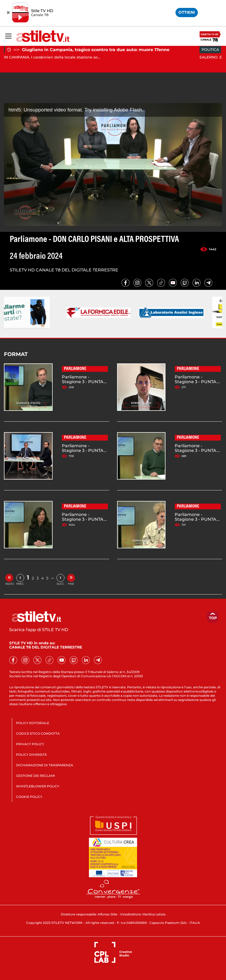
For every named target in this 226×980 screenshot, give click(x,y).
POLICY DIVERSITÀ (31, 755)
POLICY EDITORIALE (33, 723)
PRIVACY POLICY (30, 744)
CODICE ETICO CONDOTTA (38, 733)
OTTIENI (187, 12)
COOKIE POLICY (29, 797)
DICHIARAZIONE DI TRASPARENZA (45, 765)
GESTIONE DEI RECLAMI (36, 776)
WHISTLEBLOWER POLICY (38, 786)
